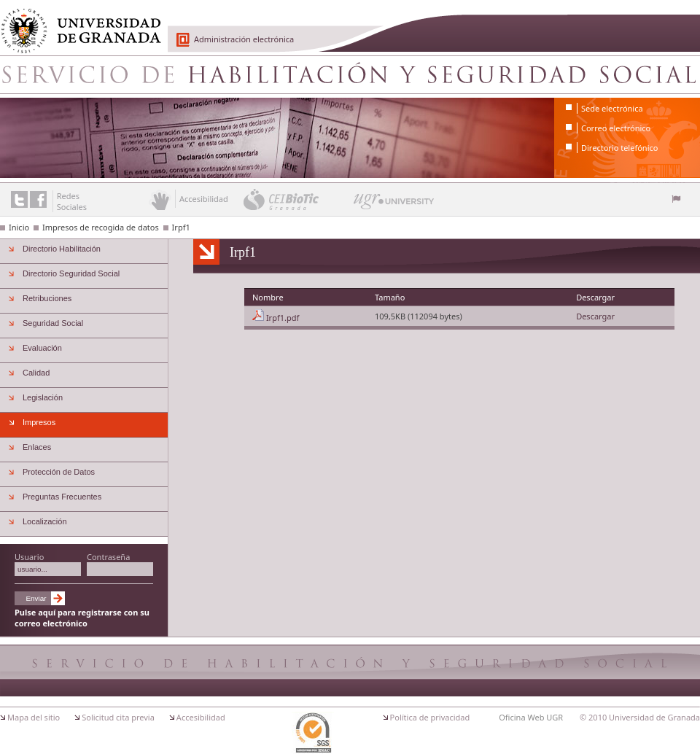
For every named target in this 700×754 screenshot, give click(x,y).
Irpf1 (181, 227)
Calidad (36, 373)
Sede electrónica (612, 108)
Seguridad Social (53, 323)
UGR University (394, 205)
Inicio (19, 227)
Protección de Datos (59, 472)
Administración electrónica (244, 39)
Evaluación (42, 348)
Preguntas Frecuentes (62, 497)
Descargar (595, 316)
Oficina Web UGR (531, 717)
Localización (45, 521)
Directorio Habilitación (62, 249)
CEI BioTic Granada (297, 199)
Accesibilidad (201, 717)
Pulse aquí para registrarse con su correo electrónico (82, 618)
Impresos (39, 422)
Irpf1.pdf (283, 318)
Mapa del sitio (34, 717)
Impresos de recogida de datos (101, 227)
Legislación (43, 397)
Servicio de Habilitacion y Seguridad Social (350, 74)
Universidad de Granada (76, 23)
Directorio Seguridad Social (71, 273)
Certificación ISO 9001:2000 (313, 733)
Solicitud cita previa (118, 717)
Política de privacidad (430, 717)
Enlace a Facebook (38, 199)
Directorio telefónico (619, 148)
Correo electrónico (616, 128)
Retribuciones (47, 298)
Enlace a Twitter (19, 199)
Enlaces (37, 447)
